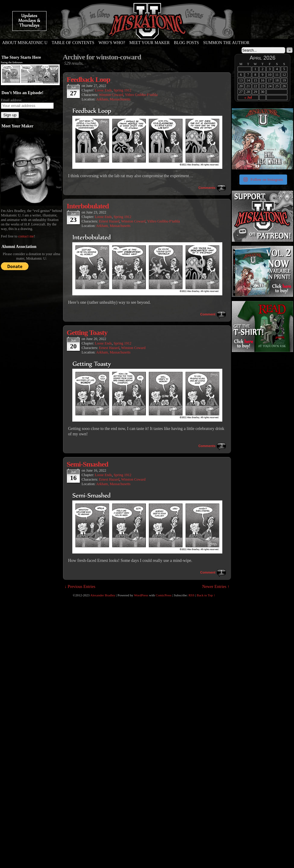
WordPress (141, 595)
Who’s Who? (112, 43)
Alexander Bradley (103, 595)
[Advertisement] (252, 451)
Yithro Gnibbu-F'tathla (141, 95)
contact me (26, 236)
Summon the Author (226, 43)
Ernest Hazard (109, 221)
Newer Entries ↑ (216, 587)
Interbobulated (88, 206)
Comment (208, 314)
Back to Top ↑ (206, 595)
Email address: (12, 100)
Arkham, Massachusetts (113, 99)
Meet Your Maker (150, 43)
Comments (207, 188)
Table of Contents (73, 43)
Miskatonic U (147, 33)
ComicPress (164, 595)
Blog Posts (187, 43)
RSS (192, 595)
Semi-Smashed (87, 464)
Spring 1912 (123, 90)
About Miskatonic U (25, 43)
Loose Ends (103, 90)
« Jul (248, 97)
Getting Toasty (87, 333)
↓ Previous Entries (80, 587)
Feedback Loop (88, 79)
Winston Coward (111, 95)
